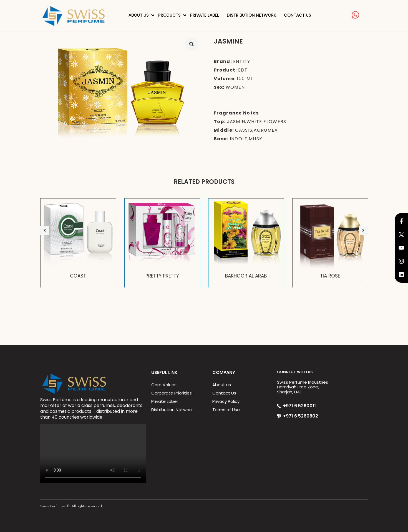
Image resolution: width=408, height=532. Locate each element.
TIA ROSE (330, 276)
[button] (45, 230)
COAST (78, 276)
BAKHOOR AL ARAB (246, 276)
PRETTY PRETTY (162, 276)
